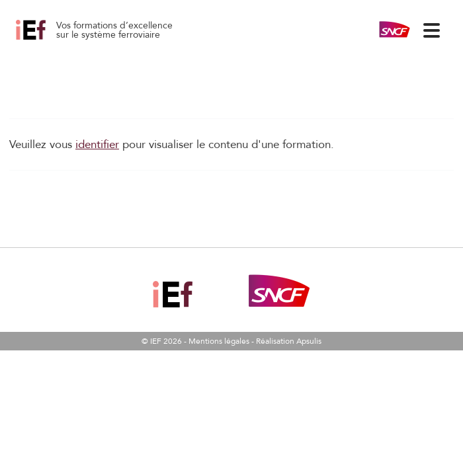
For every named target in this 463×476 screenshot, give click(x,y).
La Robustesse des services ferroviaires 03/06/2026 (46, 40)
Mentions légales (219, 341)
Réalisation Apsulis (289, 341)
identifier (97, 144)
